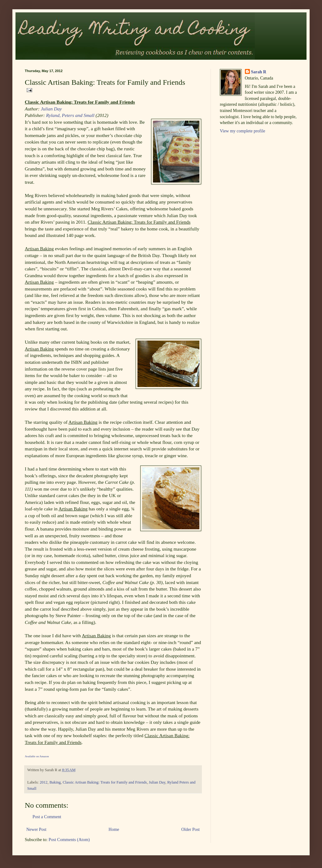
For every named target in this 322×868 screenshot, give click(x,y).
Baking (55, 782)
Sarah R (259, 72)
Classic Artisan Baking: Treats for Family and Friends (105, 782)
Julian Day (51, 109)
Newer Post (36, 829)
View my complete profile (243, 131)
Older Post (191, 829)
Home (114, 829)
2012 (44, 782)
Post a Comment (47, 817)
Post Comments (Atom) (69, 840)
